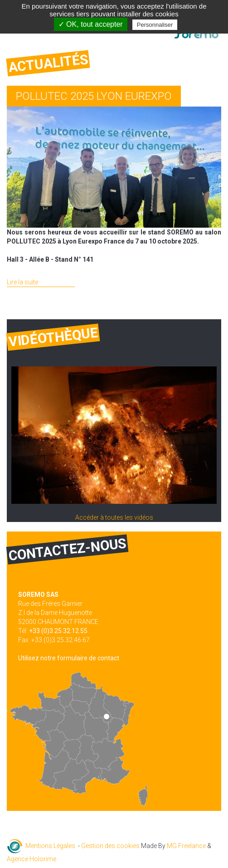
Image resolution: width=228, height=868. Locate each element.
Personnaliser (155, 25)
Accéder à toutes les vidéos (114, 517)
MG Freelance (186, 846)
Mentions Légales (50, 846)
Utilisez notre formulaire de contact (69, 658)
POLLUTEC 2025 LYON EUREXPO (94, 96)
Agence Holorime (32, 859)
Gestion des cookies (110, 846)
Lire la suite (22, 282)
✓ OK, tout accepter (91, 24)
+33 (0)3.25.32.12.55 (58, 631)
